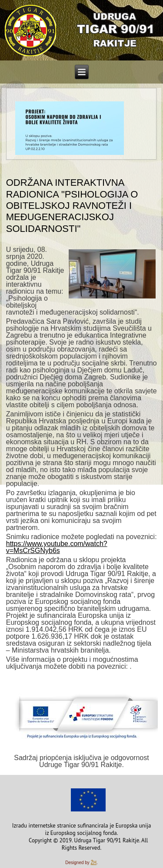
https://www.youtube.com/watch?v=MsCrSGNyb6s (57, 547)
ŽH (94, 863)
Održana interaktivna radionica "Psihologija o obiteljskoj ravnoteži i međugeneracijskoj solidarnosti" (72, 206)
